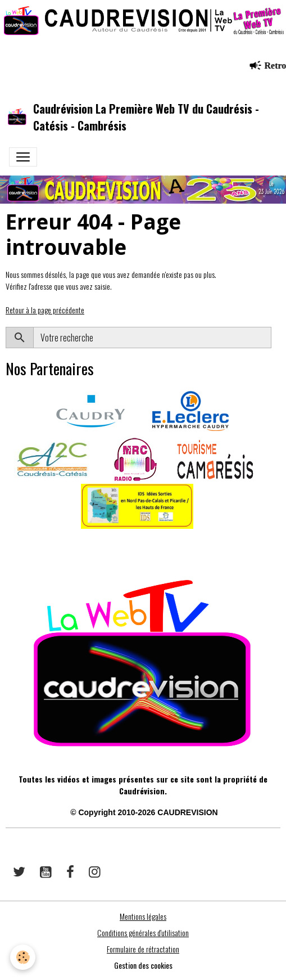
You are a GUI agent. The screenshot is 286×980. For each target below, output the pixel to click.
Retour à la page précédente (45, 310)
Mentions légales (143, 916)
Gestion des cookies (143, 965)
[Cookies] (23, 957)
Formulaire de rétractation (143, 949)
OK (276, 338)
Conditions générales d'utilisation (143, 932)
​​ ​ (6, 545)
